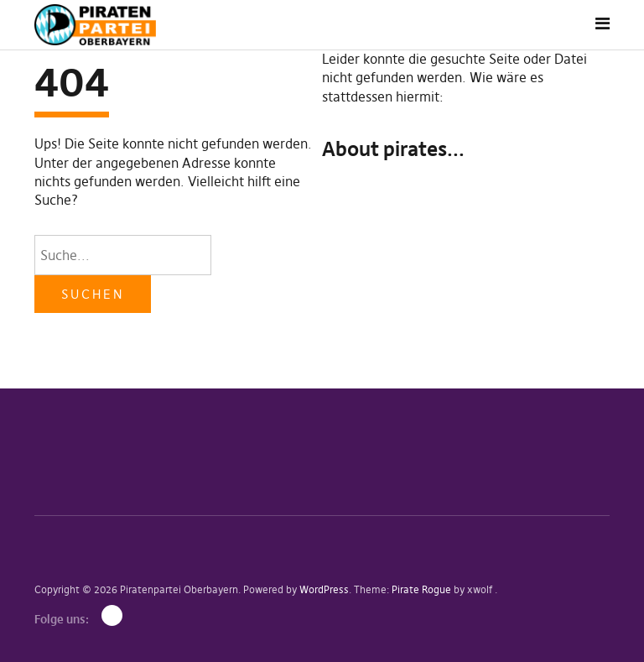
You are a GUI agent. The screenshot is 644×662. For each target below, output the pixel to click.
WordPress (324, 589)
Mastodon (112, 615)
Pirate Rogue (421, 589)
